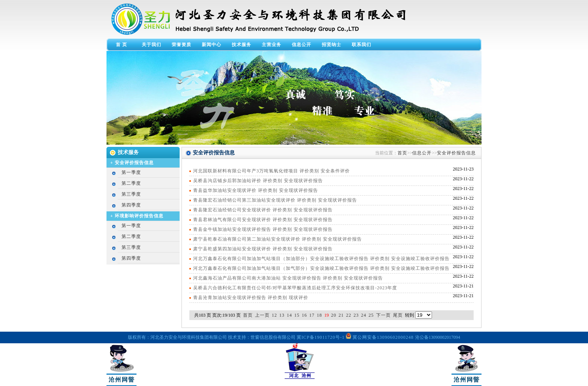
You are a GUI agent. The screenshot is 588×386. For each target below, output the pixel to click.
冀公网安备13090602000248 (380, 337)
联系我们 (361, 45)
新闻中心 (211, 45)
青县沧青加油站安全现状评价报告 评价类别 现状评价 (251, 298)
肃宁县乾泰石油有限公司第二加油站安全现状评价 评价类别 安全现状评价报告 (277, 239)
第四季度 (131, 205)
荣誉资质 (181, 45)
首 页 (121, 45)
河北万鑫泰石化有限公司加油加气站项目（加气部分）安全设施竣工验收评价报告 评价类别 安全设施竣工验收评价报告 (321, 268)
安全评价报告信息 (134, 163)
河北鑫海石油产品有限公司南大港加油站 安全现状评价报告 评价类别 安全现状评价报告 (288, 278)
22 (349, 315)
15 (297, 315)
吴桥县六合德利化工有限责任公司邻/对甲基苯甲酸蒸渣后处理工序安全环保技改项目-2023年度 (295, 288)
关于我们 (151, 45)
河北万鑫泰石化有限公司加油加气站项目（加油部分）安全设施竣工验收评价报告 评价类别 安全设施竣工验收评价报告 (321, 259)
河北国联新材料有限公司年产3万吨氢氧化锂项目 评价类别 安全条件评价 (271, 171)
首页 (402, 153)
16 (304, 315)
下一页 (383, 315)
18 (319, 315)
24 (364, 315)
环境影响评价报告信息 (139, 216)
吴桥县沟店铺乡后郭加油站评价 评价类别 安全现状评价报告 (258, 181)
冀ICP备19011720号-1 (321, 337)
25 (371, 315)
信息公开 (301, 45)
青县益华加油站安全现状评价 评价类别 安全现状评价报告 (256, 190)
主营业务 (271, 45)
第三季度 (131, 194)
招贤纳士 (331, 45)
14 (289, 315)
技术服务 (241, 45)
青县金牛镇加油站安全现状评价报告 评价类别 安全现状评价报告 (263, 229)
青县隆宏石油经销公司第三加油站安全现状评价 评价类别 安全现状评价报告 (275, 200)
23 (356, 315)
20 (334, 315)
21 (341, 315)
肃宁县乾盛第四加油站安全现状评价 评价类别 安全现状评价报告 (263, 249)
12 (274, 315)
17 (312, 315)
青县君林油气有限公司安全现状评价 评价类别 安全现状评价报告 (263, 220)
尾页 (398, 315)
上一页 (262, 315)
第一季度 (131, 172)
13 (282, 315)
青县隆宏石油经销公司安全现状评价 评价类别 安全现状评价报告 (263, 210)
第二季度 (131, 183)
